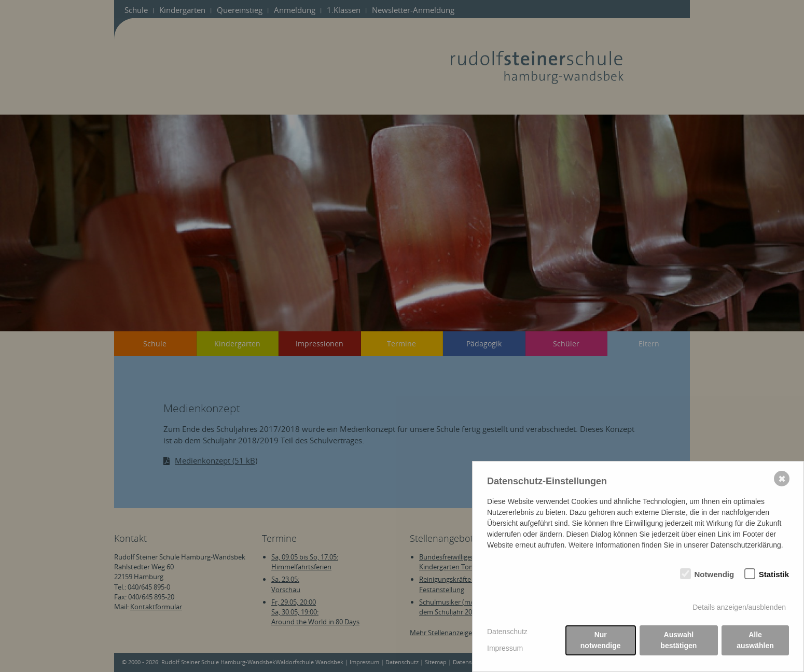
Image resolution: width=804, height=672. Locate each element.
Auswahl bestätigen (678, 640)
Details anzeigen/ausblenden (739, 607)
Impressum (505, 648)
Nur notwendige (601, 640)
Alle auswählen (755, 640)
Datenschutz (507, 632)
